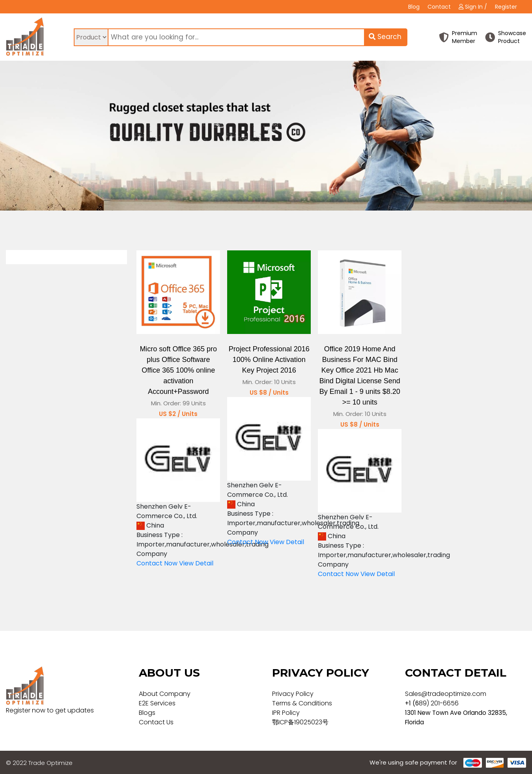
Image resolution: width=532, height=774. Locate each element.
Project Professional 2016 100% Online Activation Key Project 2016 (269, 360)
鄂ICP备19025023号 (300, 722)
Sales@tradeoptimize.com (446, 694)
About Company (165, 694)
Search (385, 37)
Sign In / (473, 7)
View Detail (196, 563)
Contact (439, 7)
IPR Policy (286, 713)
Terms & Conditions (302, 703)
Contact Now (157, 563)
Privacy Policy (293, 694)
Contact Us (156, 722)
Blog (414, 7)
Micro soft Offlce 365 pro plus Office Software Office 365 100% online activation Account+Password (178, 370)
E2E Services (157, 703)
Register (506, 7)
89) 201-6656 (439, 703)
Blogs (147, 713)
